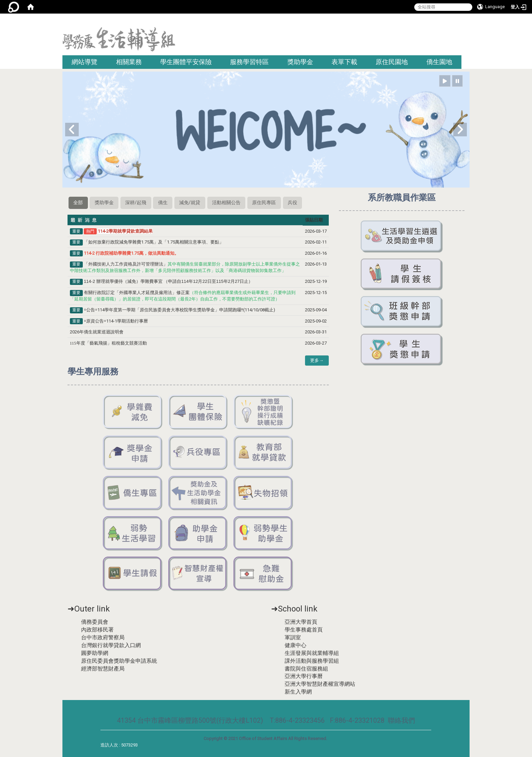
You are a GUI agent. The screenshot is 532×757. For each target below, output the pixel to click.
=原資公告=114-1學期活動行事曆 (116, 321)
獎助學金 (300, 62)
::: (467, 22)
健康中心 (296, 645)
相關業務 (129, 62)
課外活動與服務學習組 (312, 661)
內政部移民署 (97, 630)
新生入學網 (298, 692)
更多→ (317, 360)
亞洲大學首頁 (301, 622)
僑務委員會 (95, 622)
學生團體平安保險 (186, 62)
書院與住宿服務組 (306, 669)
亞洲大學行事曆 (304, 676)
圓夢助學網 (95, 653)
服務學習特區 (249, 62)
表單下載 (344, 62)
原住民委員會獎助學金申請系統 (119, 661)
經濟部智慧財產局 (103, 669)
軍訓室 (293, 637)
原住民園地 (392, 62)
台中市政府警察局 (103, 637)
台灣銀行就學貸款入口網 (111, 645)
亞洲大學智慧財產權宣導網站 (320, 684)
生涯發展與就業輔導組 (312, 653)
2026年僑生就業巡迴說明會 (97, 332)
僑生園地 (439, 62)
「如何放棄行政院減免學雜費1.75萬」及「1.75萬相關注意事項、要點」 (154, 242)
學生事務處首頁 (304, 630)
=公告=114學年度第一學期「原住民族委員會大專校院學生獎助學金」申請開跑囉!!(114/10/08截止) (179, 310)
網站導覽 (84, 62)
